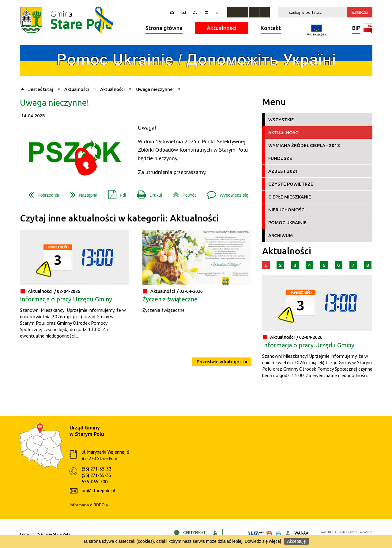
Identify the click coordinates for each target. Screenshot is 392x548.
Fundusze (280, 158)
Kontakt (271, 28)
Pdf (115, 193)
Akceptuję (296, 541)
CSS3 (354, 532)
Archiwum (281, 235)
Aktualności (222, 28)
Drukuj (147, 193)
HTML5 (342, 532)
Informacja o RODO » (89, 505)
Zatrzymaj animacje (232, 12)
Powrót (182, 193)
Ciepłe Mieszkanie (290, 197)
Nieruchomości (287, 210)
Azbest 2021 (283, 171)
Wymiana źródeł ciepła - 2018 (304, 145)
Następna (81, 193)
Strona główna (164, 28)
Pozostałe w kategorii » (222, 362)
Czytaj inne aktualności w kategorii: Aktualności (119, 218)
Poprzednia (41, 193)
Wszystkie (281, 120)
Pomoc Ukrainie (287, 223)
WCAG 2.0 (366, 532)
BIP (356, 29)
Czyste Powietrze (291, 184)
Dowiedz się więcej (263, 541)
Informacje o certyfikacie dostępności (196, 534)
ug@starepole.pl (98, 491)
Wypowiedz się (225, 193)
